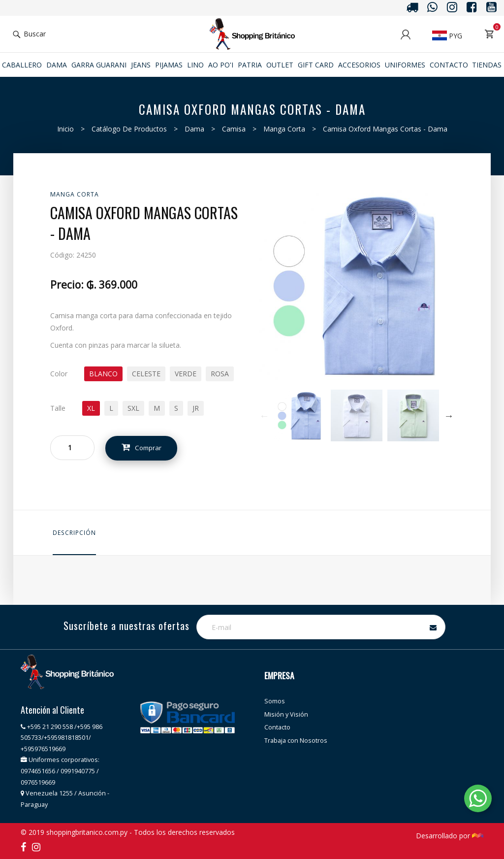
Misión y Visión (286, 714)
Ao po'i (221, 65)
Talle (58, 408)
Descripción (74, 532)
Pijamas (169, 65)
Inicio (65, 129)
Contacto (449, 65)
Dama (57, 65)
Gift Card (316, 65)
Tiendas (487, 65)
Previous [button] (264, 416)
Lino (195, 65)
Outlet (280, 65)
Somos (275, 701)
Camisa (234, 129)
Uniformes (405, 65)
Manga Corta (284, 129)
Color (59, 374)
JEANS (141, 65)
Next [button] (449, 416)
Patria (250, 65)
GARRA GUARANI (99, 65)
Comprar (145, 448)
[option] (300, 415)
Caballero (22, 65)
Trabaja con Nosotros (296, 741)
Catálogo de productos (129, 129)
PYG (447, 36)
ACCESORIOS (359, 65)
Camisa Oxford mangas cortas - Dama (385, 129)
